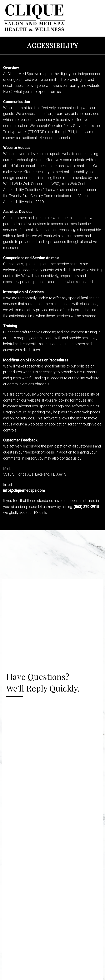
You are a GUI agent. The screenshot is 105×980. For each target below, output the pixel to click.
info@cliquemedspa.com (24, 490)
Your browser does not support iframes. (52, 747)
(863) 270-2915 (86, 507)
